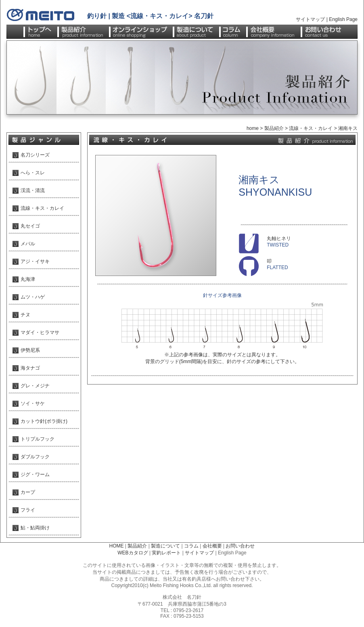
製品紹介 (274, 128)
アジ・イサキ (35, 261)
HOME (117, 546)
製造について (165, 546)
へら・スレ (33, 173)
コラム (191, 546)
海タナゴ (30, 368)
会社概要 (212, 546)
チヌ (25, 315)
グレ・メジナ (35, 386)
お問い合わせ (240, 546)
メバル (28, 244)
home (253, 128)
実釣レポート (166, 553)
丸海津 (28, 279)
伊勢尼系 (30, 350)
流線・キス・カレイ (311, 128)
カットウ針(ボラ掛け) (44, 421)
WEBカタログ (133, 553)
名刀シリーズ (35, 155)
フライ (28, 510)
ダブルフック (35, 457)
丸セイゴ (30, 226)
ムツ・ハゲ (33, 297)
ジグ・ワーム (35, 474)
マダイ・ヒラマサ (40, 332)
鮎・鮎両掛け (35, 528)
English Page (343, 19)
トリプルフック (38, 439)
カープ (28, 492)
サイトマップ (310, 19)
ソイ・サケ (33, 403)
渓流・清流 (33, 190)
